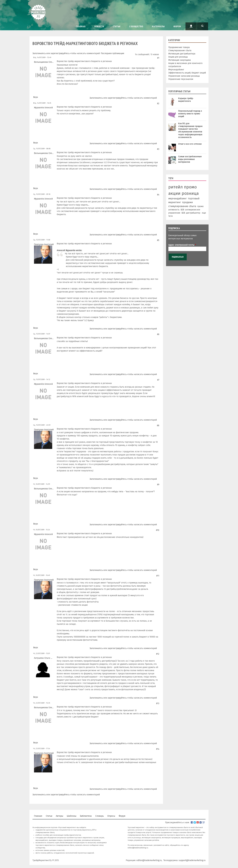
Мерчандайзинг (176, 70)
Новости (99, 26)
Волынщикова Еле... (44, 62)
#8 (158, 426)
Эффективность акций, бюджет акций (187, 73)
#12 (158, 654)
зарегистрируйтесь (60, 53)
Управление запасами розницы (184, 76)
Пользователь (191, 26)
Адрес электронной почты (182, 245)
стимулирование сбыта (182, 206)
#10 (158, 530)
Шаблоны (72, 816)
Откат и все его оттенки (190, 144)
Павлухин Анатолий (44, 244)
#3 (158, 149)
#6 (158, 334)
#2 (158, 104)
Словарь (99, 816)
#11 (158, 576)
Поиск (202, 26)
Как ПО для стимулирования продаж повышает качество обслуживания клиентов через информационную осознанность (190, 130)
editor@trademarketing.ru (138, 848)
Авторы (59, 816)
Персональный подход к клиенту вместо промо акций (190, 114)
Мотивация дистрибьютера (182, 54)
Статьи (117, 26)
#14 (158, 749)
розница (190, 193)
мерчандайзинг (178, 198)
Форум (177, 26)
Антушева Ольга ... (43, 658)
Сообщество (136, 26)
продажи (187, 202)
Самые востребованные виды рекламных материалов (190, 159)
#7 (158, 380)
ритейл (176, 187)
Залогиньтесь (39, 53)
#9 (158, 485)
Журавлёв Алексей (43, 108)
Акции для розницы (178, 57)
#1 (158, 58)
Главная (81, 26)
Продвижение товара (179, 47)
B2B (182, 210)
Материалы (158, 26)
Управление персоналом (181, 79)
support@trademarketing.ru (192, 860)
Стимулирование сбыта (180, 51)
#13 (158, 703)
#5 (158, 240)
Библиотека (86, 816)
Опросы (111, 816)
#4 (158, 195)
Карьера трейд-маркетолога (186, 100)
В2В (183, 213)
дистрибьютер (193, 213)
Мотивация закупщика (180, 60)
